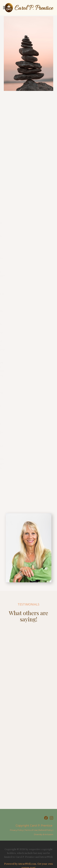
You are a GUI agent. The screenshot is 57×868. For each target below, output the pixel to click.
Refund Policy (46, 830)
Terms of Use (31, 830)
